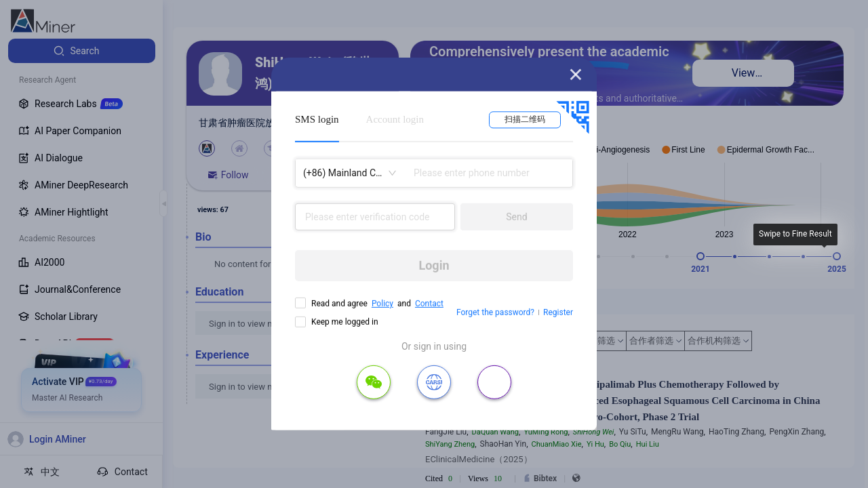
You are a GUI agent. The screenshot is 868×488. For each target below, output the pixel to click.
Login (434, 265)
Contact (429, 304)
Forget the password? (495, 312)
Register (558, 312)
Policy (382, 304)
